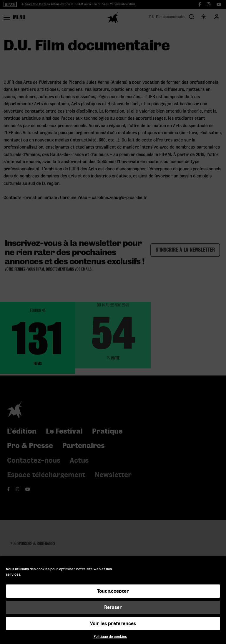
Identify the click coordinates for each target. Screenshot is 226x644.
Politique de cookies (110, 636)
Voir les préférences (113, 624)
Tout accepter (113, 591)
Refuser (113, 607)
